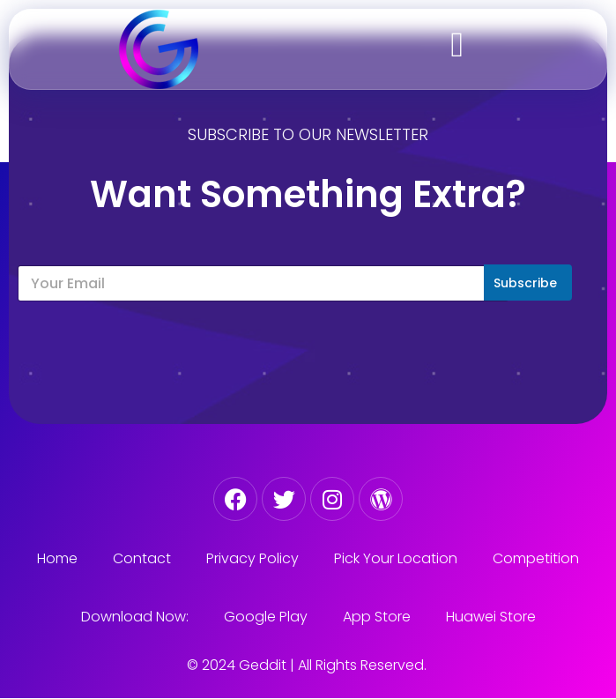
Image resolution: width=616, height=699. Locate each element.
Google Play (266, 617)
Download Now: (135, 617)
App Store (377, 617)
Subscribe (525, 283)
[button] (457, 45)
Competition (536, 558)
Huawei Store (491, 617)
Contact (142, 558)
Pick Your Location (396, 558)
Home (57, 558)
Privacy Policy (252, 558)
